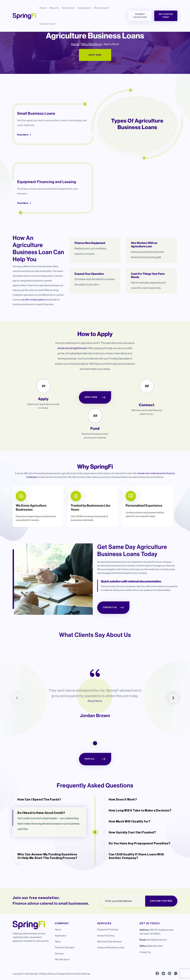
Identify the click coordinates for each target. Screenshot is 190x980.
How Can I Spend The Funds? (39, 815)
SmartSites (76, 974)
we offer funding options (33, 315)
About (58, 930)
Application (61, 936)
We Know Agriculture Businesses (31, 523)
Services (59, 954)
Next (173, 714)
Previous (17, 714)
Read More (24, 150)
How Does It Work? (123, 815)
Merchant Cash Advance (109, 942)
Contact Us (113, 624)
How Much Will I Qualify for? (130, 837)
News (58, 942)
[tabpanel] (38, 522)
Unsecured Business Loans (111, 948)
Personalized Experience (144, 521)
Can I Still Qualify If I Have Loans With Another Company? (136, 872)
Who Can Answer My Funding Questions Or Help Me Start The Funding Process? (47, 872)
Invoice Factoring (106, 936)
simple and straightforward (72, 364)
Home (75, 60)
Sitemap (86, 974)
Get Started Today (166, 16)
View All (95, 775)
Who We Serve (91, 60)
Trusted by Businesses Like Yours (90, 523)
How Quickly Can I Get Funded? (132, 848)
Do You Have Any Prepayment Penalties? (140, 859)
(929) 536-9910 (155, 946)
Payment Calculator (140, 16)
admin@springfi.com (157, 940)
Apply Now (95, 71)
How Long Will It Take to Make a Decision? (140, 826)
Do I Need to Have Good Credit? (41, 829)
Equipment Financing (108, 930)
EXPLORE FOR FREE (161, 901)
